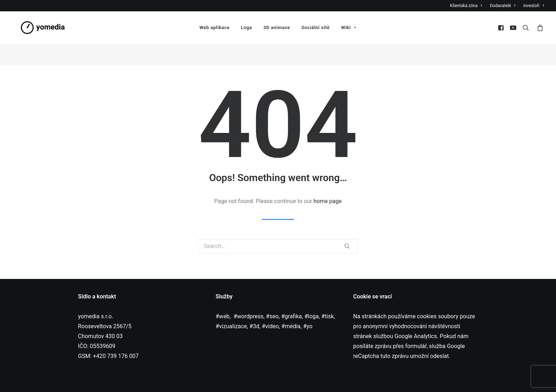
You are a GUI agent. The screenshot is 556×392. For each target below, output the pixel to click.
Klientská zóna (466, 6)
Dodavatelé (502, 6)
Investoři (534, 6)
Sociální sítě (316, 29)
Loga (246, 29)
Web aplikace (214, 29)
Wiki (349, 29)
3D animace (277, 29)
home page (328, 181)
